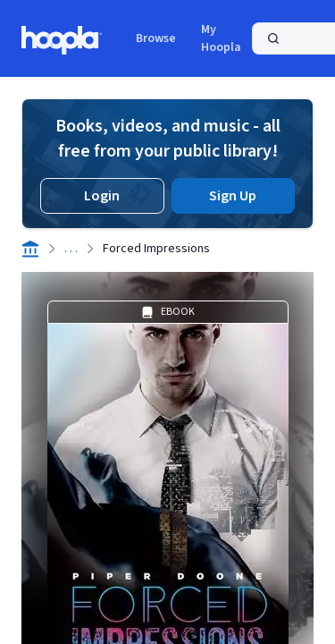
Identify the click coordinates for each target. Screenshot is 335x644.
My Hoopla (221, 38)
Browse (156, 38)
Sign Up (233, 196)
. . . (71, 249)
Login (102, 196)
